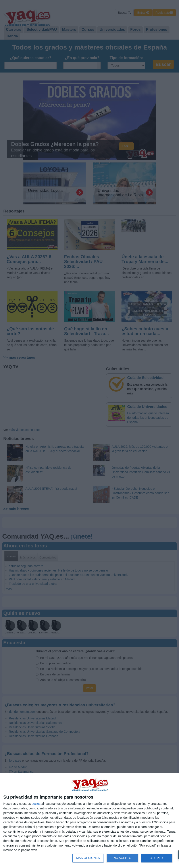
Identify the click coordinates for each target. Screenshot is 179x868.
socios (36, 804)
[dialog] (89, 821)
